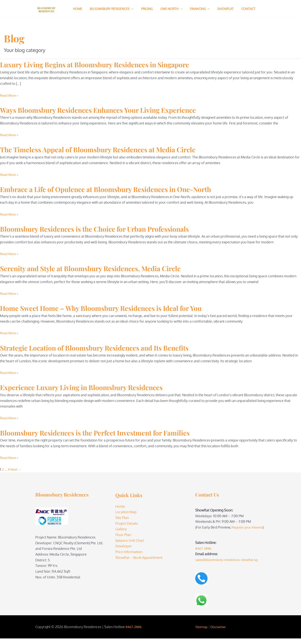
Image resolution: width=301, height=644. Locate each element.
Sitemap (201, 632)
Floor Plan (123, 535)
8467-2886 (204, 554)
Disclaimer (218, 632)
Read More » (10, 95)
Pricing (143, 9)
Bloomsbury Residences (109, 9)
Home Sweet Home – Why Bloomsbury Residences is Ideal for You (121, 308)
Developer (124, 546)
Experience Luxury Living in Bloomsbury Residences (98, 387)
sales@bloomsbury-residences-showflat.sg (229, 565)
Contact (238, 9)
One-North (166, 9)
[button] (129, 9)
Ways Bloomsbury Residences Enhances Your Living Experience (118, 110)
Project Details (127, 523)
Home (77, 9)
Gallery (121, 529)
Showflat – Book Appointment (139, 558)
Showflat (217, 9)
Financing (193, 9)
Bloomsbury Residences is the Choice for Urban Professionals (114, 228)
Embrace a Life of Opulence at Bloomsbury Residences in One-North (127, 189)
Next (17, 469)
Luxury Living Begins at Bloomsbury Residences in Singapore (114, 64)
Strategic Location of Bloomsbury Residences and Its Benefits (114, 347)
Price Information (129, 552)
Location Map (126, 512)
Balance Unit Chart (130, 540)
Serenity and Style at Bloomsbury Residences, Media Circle (109, 268)
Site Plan (122, 518)
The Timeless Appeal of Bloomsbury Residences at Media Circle (117, 149)
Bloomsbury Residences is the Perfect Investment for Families (114, 432)
